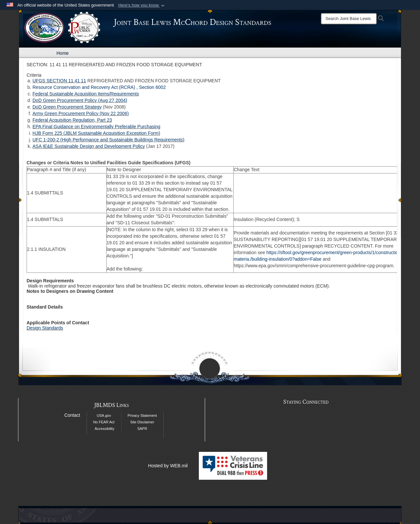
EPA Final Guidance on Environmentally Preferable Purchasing (96, 127)
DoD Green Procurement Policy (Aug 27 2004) (80, 100)
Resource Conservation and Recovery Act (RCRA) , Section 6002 (99, 87)
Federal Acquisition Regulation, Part (70, 120)
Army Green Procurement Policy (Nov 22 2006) (81, 113)
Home (63, 53)
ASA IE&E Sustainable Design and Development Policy (89, 146)
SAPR (142, 429)
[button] (142, 5)
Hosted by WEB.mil (168, 466)
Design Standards (45, 328)
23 (109, 120)
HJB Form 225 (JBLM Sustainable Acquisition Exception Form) (96, 133)
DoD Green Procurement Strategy (67, 107)
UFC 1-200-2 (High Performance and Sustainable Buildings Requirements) (108, 140)
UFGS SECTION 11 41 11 (59, 81)
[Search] (349, 19)
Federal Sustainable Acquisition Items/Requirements (86, 94)
